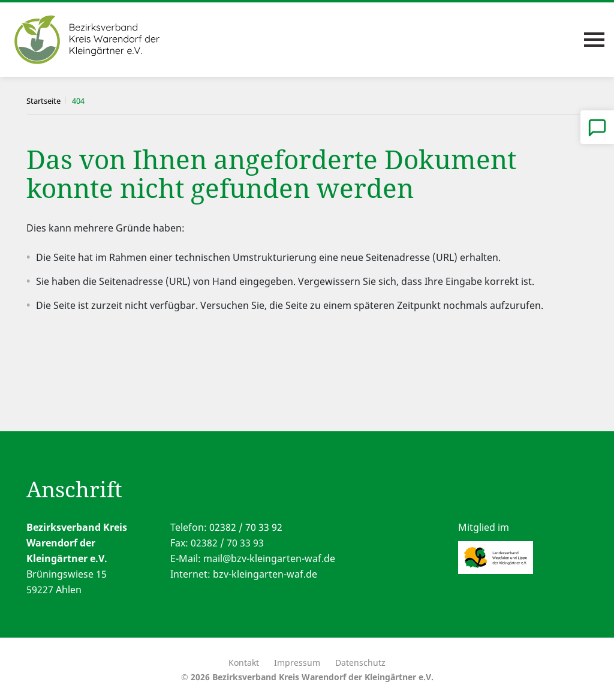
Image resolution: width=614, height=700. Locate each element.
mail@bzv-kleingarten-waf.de (269, 558)
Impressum (297, 663)
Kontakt (244, 663)
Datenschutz (360, 663)
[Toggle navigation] (594, 40)
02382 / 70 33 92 (246, 527)
